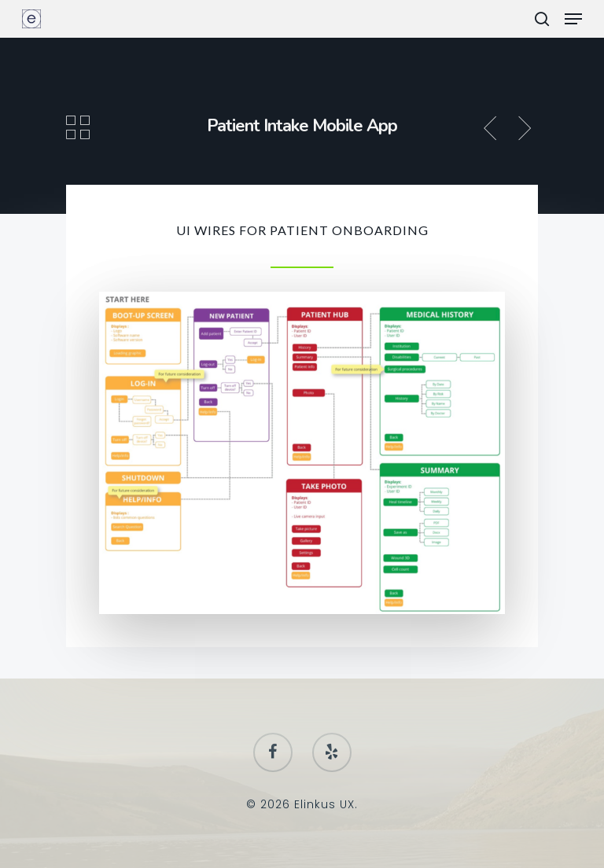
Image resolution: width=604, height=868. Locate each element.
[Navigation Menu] (573, 19)
